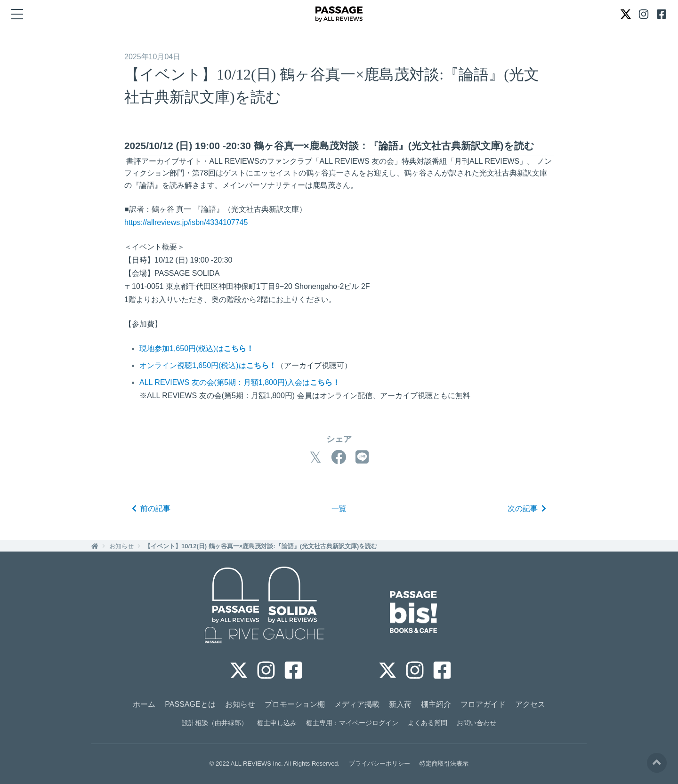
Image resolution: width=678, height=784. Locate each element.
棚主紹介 (436, 704)
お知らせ (121, 546)
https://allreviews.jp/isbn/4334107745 (186, 222)
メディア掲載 (357, 704)
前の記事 (151, 508)
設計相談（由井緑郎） (215, 723)
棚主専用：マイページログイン (352, 723)
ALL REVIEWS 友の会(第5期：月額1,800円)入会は (240, 382)
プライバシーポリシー (379, 764)
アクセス (530, 704)
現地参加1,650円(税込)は (197, 348)
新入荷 (400, 704)
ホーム (144, 704)
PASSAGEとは (190, 704)
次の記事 (527, 508)
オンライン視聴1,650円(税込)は (208, 365)
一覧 (339, 508)
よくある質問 (428, 723)
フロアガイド (483, 704)
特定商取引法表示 (444, 764)
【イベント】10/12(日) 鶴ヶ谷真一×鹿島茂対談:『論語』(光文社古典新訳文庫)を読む (261, 546)
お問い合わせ (476, 723)
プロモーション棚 (295, 704)
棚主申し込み (277, 723)
